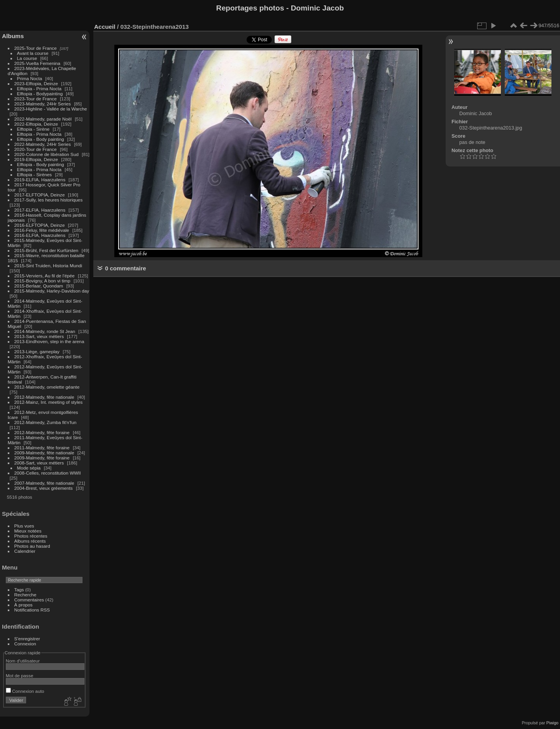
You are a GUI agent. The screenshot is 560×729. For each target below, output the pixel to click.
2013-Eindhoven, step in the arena (49, 341)
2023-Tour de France (36, 99)
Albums (13, 36)
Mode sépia (29, 468)
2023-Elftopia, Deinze (36, 83)
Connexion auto (25, 691)
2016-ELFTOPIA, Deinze (40, 225)
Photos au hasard (32, 546)
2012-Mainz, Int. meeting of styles (49, 402)
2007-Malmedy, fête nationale (44, 483)
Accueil (105, 27)
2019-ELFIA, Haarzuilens (40, 180)
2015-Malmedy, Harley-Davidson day (52, 291)
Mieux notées (28, 531)
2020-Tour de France (36, 149)
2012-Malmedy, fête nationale (44, 397)
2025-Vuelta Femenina (38, 63)
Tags (19, 590)
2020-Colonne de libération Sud (47, 154)
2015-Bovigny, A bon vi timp (42, 281)
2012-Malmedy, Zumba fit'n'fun (45, 422)
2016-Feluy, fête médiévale (42, 230)
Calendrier (25, 551)
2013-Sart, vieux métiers (40, 336)
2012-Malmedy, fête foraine (42, 432)
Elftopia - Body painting (41, 139)
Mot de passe (20, 676)
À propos (24, 605)
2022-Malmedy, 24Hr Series (43, 144)
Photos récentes (31, 536)
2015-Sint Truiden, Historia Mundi (48, 265)
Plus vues (24, 526)
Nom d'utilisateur (23, 661)
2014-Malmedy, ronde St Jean (45, 331)
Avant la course (33, 53)
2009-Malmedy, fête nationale (44, 453)
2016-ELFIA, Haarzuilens (40, 235)
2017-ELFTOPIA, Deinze (40, 195)
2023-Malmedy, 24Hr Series (43, 104)
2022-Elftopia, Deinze (36, 124)
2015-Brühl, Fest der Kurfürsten (46, 250)
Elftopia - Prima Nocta (39, 88)
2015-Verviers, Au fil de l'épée (45, 276)
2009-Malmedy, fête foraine (42, 458)
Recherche (25, 595)
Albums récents (30, 541)
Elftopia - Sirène (33, 129)
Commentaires (29, 600)
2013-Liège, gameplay (37, 351)
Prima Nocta (30, 78)
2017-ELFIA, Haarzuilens (41, 210)
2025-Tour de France (36, 48)
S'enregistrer (27, 639)
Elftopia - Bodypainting (40, 94)
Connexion (25, 644)
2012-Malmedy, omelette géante (47, 387)
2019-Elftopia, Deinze (36, 159)
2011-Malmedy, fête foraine (42, 448)
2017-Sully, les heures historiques (49, 200)
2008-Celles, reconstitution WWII (48, 473)
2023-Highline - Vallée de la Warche (51, 109)
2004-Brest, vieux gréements (44, 488)
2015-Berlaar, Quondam (39, 286)
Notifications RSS (32, 610)
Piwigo (552, 723)
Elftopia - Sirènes (35, 174)
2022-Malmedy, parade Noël (43, 119)
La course (27, 58)
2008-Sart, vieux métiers (39, 463)
